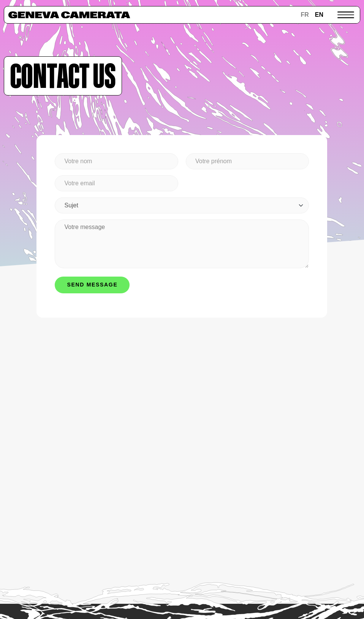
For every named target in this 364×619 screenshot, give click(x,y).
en (319, 15)
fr (305, 15)
